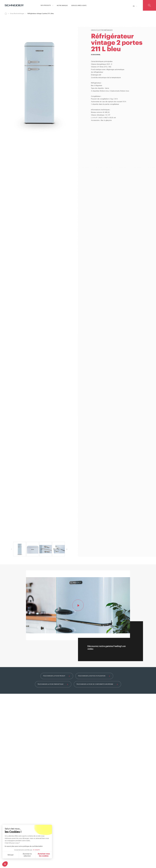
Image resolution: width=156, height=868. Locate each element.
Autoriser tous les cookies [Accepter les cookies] (44, 855)
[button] (5, 864)
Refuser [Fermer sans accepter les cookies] (11, 855)
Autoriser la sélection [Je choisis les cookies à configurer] (27, 855)
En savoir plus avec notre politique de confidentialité (24, 846)
